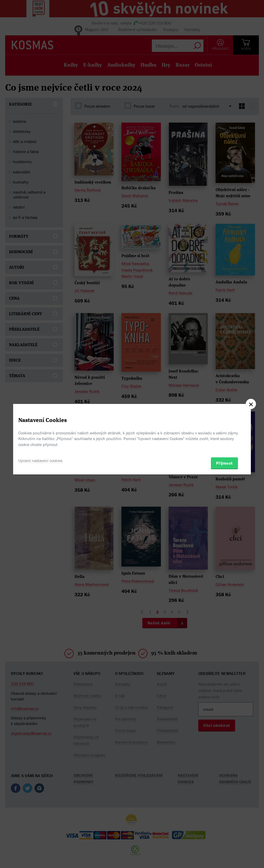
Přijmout (224, 463)
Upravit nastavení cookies (40, 460)
